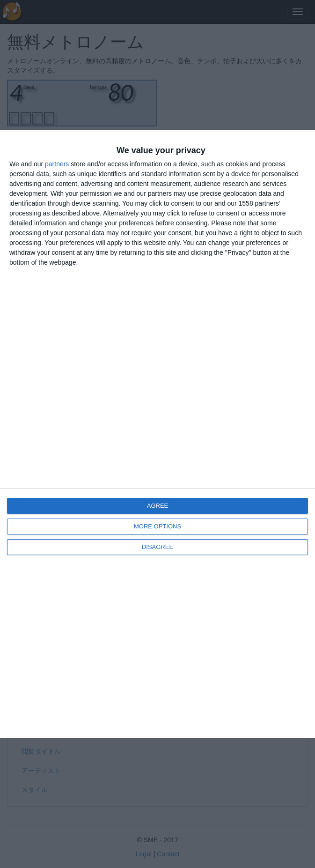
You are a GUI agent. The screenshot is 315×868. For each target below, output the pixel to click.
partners (57, 164)
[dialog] (157, 434)
